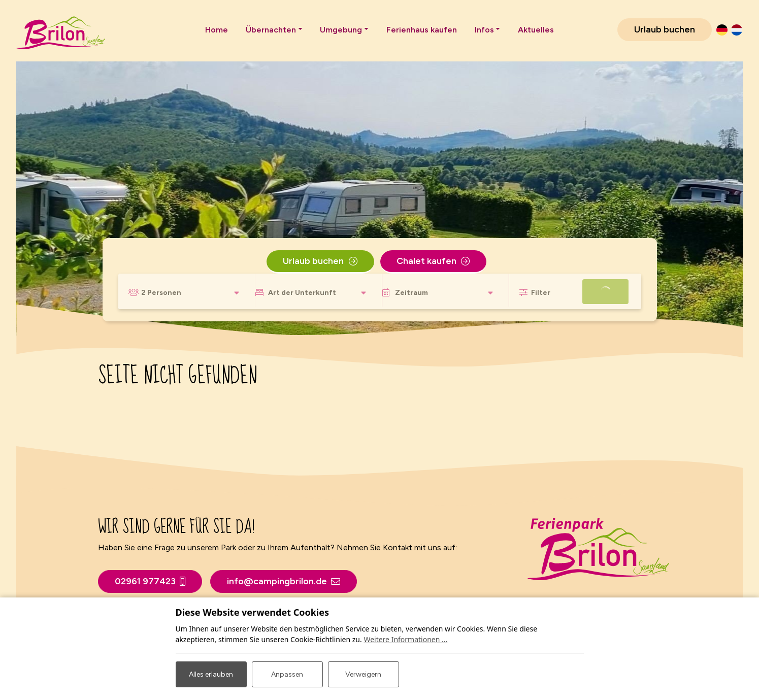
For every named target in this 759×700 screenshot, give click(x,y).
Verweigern (363, 674)
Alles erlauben (211, 674)
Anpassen (287, 674)
